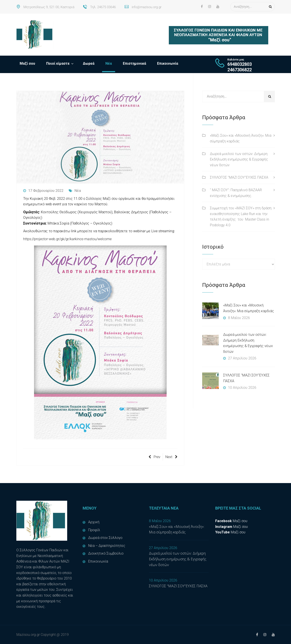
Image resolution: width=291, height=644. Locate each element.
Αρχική (94, 522)
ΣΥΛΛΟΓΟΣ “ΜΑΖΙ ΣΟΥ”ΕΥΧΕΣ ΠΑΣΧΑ (239, 177)
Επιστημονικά (134, 63)
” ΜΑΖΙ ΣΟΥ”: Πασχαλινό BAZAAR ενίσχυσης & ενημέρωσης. (236, 193)
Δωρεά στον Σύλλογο (105, 538)
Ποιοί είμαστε (58, 63)
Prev (154, 457)
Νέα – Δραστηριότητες (107, 546)
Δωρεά (89, 63)
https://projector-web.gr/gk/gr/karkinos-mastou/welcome (67, 239)
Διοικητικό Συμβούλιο (106, 553)
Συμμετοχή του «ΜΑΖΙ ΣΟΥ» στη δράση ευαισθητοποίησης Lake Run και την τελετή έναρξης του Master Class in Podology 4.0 (241, 217)
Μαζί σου (27, 63)
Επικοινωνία (168, 63)
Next (171, 457)
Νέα (109, 63)
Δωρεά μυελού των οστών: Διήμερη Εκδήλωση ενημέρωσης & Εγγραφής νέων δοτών (239, 159)
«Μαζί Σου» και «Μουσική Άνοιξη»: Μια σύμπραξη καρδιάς (241, 138)
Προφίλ (94, 530)
